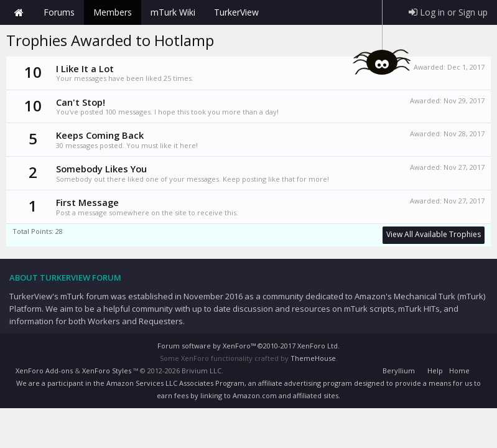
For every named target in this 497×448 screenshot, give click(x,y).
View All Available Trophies (434, 234)
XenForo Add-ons (44, 371)
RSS (480, 369)
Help (435, 371)
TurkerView (236, 12)
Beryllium (399, 371)
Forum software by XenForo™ (248, 346)
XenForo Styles (107, 371)
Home (19, 12)
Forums (59, 12)
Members (113, 12)
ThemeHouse (313, 358)
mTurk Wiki (173, 12)
